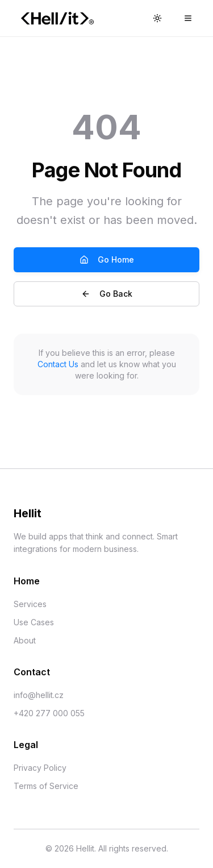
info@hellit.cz (39, 695)
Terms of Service (46, 786)
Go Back (107, 294)
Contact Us (58, 364)
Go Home (107, 259)
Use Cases (34, 622)
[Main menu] (188, 18)
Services (30, 604)
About (25, 640)
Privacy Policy (40, 768)
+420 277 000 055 (49, 713)
